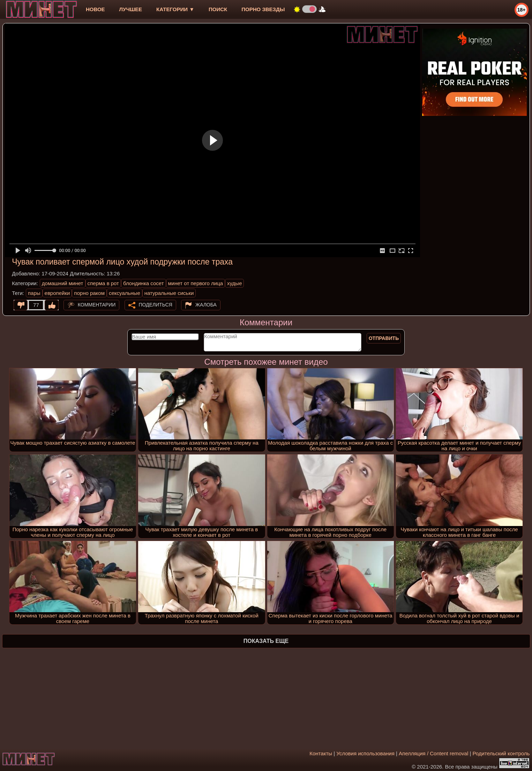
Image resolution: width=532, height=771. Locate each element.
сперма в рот (103, 283)
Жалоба (206, 305)
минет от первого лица (196, 283)
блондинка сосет (144, 283)
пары (34, 293)
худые (234, 283)
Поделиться (156, 305)
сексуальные (125, 293)
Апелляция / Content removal (433, 753)
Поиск (218, 9)
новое (95, 9)
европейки (57, 293)
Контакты (321, 753)
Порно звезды (263, 9)
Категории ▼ (175, 9)
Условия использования (365, 753)
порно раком (89, 293)
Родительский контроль (501, 753)
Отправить (384, 338)
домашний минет (63, 283)
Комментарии (97, 305)
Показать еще (266, 641)
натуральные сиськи (169, 293)
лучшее (131, 9)
